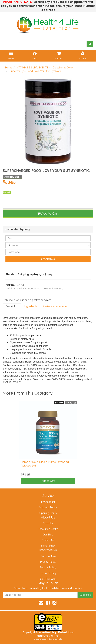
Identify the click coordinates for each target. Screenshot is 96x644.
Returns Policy (48, 568)
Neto (60, 639)
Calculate (48, 259)
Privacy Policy (48, 562)
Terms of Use (48, 556)
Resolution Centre (48, 529)
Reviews (55, 306)
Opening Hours (48, 513)
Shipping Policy (48, 507)
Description (12, 306)
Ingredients (31, 306)
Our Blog (48, 535)
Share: (12, 177)
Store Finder (48, 546)
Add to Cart (48, 213)
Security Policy (48, 573)
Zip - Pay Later (48, 579)
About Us (48, 523)
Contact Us (48, 540)
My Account (48, 502)
